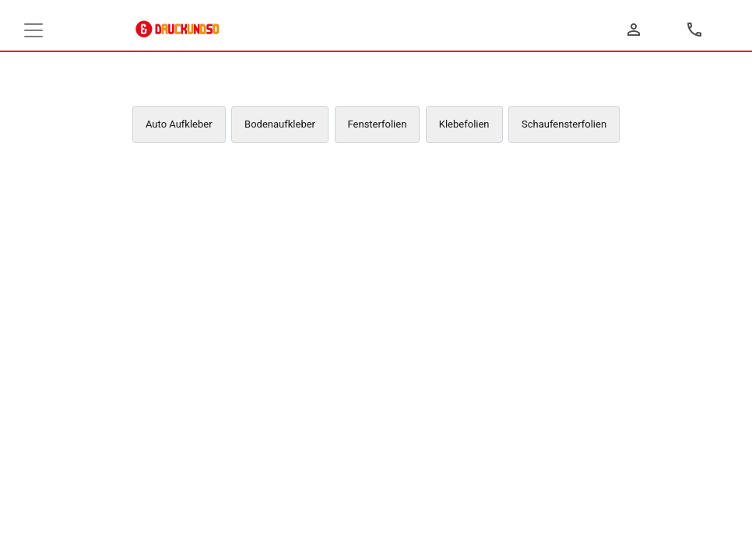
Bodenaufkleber (280, 124)
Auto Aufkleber (179, 124)
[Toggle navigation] (33, 30)
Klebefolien (464, 124)
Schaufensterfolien (564, 124)
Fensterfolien (378, 124)
